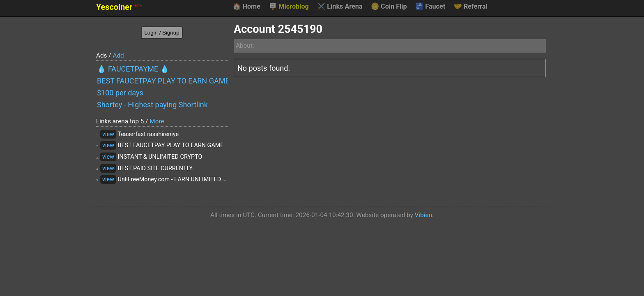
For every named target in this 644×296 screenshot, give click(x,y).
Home (246, 7)
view (108, 134)
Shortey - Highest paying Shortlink (152, 105)
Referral (471, 7)
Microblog (289, 7)
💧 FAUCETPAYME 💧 (133, 69)
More (157, 121)
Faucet (430, 7)
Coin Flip (389, 7)
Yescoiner (119, 7)
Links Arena (340, 7)
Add (118, 55)
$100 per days (120, 93)
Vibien (423, 215)
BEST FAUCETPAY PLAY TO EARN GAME (162, 81)
